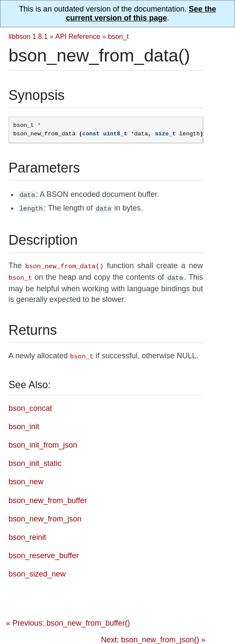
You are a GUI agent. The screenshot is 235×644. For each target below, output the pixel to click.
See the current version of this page (141, 13)
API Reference (78, 36)
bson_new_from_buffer (48, 496)
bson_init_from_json (43, 441)
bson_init (24, 422)
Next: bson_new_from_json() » (153, 635)
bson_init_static (35, 459)
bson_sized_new (37, 570)
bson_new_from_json (45, 515)
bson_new (26, 477)
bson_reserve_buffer (44, 551)
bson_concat (30, 404)
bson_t (118, 36)
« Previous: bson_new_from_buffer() (68, 619)
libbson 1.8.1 (28, 36)
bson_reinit (27, 533)
